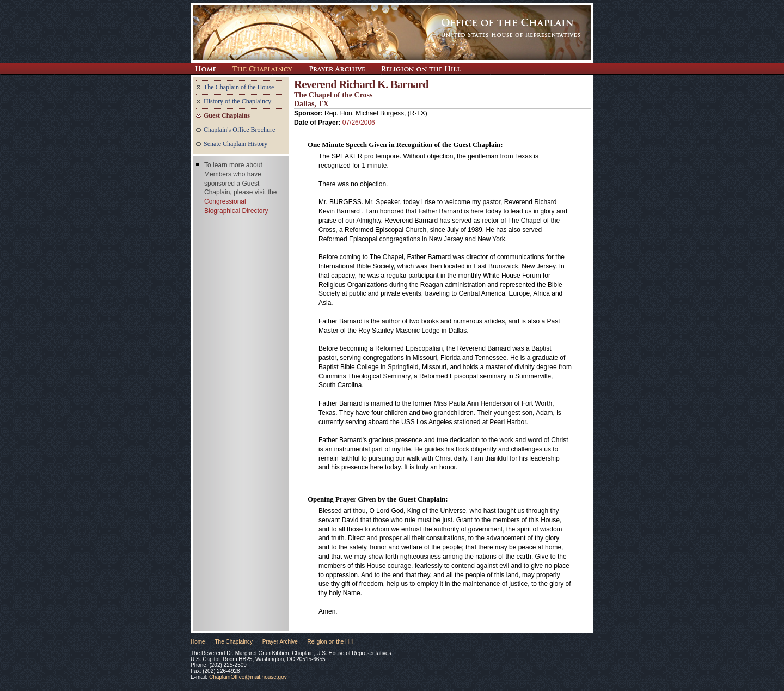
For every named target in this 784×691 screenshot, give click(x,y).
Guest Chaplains (227, 115)
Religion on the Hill (421, 69)
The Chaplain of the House (239, 87)
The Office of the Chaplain (392, 33)
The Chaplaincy (262, 69)
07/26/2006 (359, 123)
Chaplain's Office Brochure (239, 130)
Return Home (206, 69)
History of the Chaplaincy (237, 101)
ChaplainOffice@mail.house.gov (248, 677)
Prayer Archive (337, 69)
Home (198, 642)
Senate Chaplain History (235, 144)
